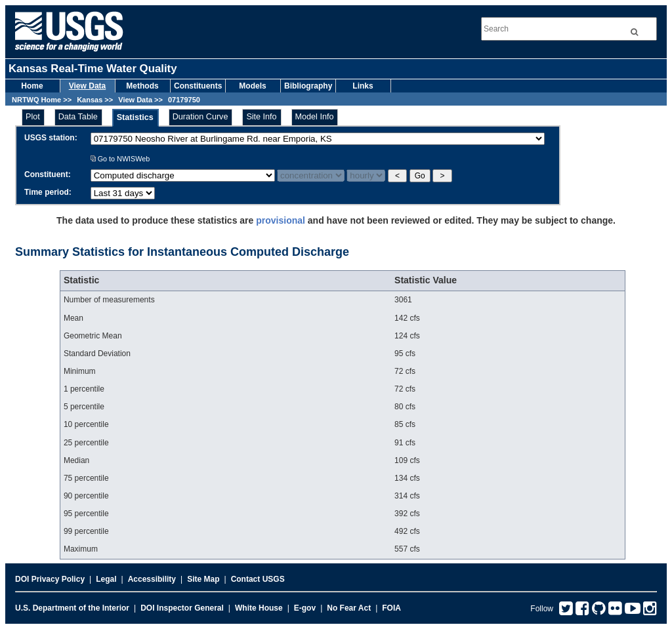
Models (252, 86)
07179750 (184, 100)
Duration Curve (200, 117)
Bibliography (308, 86)
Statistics (135, 117)
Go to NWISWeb (120, 159)
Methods (142, 86)
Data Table (78, 117)
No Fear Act (349, 608)
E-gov (305, 608)
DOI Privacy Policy (50, 579)
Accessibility (152, 579)
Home (32, 86)
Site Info (261, 117)
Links (363, 86)
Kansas (90, 100)
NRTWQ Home (36, 100)
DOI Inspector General (182, 608)
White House (259, 608)
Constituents (198, 86)
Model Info (315, 117)
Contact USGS (258, 579)
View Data (87, 86)
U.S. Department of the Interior (72, 608)
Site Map (203, 579)
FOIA (391, 608)
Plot (33, 117)
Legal (106, 579)
